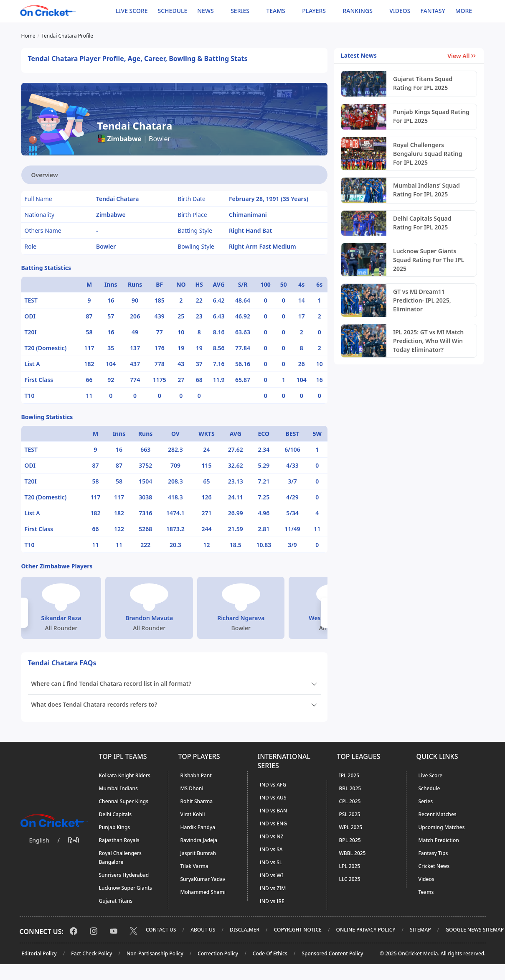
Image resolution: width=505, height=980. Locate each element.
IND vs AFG (273, 785)
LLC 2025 (350, 879)
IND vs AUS (273, 798)
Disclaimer (245, 930)
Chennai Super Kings (124, 801)
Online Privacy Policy (366, 930)
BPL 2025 (350, 840)
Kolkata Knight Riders (125, 775)
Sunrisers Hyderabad (124, 875)
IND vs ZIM (273, 888)
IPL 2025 (349, 775)
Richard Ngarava (241, 618)
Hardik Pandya (198, 827)
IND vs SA (271, 849)
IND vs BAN (274, 811)
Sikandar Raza (61, 618)
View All (462, 56)
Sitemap (420, 930)
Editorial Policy (39, 953)
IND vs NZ (272, 836)
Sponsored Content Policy (332, 953)
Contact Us (161, 930)
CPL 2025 (350, 801)
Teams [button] (275, 11)
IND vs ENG (273, 823)
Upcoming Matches (442, 827)
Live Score (132, 11)
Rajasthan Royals (119, 840)
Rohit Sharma (197, 801)
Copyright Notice (298, 930)
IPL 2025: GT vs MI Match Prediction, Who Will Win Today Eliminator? (428, 341)
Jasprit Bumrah (198, 853)
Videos (400, 11)
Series (426, 801)
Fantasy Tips (433, 853)
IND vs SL (271, 862)
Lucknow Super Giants (126, 888)
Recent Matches (438, 814)
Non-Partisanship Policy (155, 953)
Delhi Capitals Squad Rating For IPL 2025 (422, 223)
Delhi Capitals (115, 814)
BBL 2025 (350, 788)
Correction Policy (218, 953)
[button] (25, 613)
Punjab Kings (115, 827)
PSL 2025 (350, 814)
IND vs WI (272, 875)
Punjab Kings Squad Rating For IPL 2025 (431, 116)
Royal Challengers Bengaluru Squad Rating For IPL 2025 (428, 154)
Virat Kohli (193, 814)
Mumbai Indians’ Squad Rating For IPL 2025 (426, 190)
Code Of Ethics (270, 953)
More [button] (464, 11)
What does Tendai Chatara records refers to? (94, 704)
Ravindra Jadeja (199, 840)
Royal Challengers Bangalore (120, 858)
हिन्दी (74, 840)
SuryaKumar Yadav (203, 879)
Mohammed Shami (203, 892)
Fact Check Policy (91, 953)
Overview (45, 175)
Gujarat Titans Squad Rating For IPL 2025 (423, 83)
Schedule (173, 11)
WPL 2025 (351, 827)
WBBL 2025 (353, 853)
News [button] (206, 11)
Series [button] (240, 11)
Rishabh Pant (196, 775)
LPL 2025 (350, 866)
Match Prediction (439, 840)
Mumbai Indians (118, 788)
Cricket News (434, 866)
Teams (426, 892)
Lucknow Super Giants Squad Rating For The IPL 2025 (429, 260)
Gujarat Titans (116, 901)
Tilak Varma (194, 866)
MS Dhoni (192, 788)
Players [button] (314, 11)
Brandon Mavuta (149, 618)
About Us (203, 930)
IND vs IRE (272, 901)
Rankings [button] (357, 11)
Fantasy (433, 11)
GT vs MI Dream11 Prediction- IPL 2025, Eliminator (422, 300)
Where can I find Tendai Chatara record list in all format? (111, 683)
